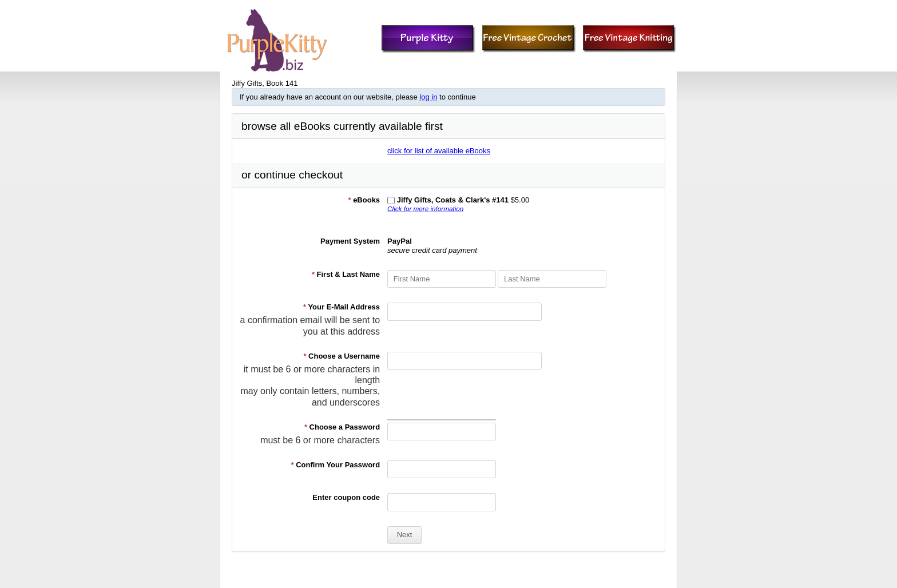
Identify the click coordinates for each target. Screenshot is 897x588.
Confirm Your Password (336, 465)
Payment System (350, 241)
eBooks (364, 200)
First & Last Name (346, 274)
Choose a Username (342, 356)
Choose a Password (342, 427)
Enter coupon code (346, 497)
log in (428, 97)
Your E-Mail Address (342, 307)
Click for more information (425, 208)
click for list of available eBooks (439, 151)
